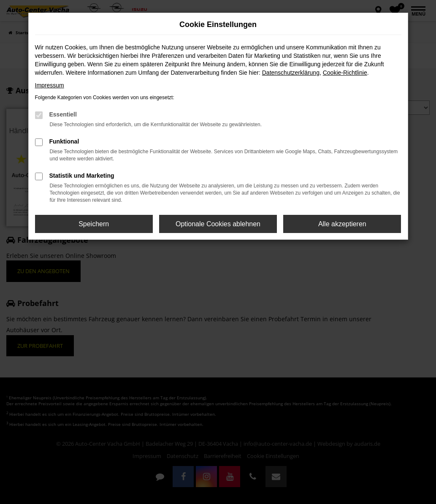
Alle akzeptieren (342, 224)
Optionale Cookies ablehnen (218, 224)
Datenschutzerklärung (291, 73)
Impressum (50, 85)
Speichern (94, 224)
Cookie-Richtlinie (345, 73)
